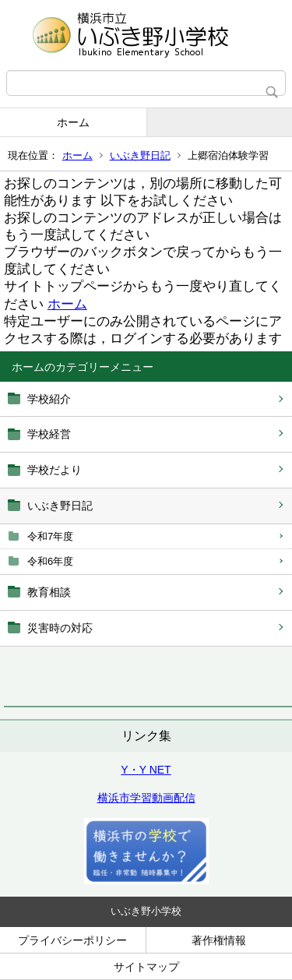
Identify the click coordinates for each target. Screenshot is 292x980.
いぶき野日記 (140, 155)
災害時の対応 (60, 628)
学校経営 (49, 434)
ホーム (73, 122)
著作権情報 (219, 940)
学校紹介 (49, 399)
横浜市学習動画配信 (146, 798)
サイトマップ (146, 967)
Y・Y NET (146, 770)
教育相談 (49, 592)
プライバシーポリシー (72, 940)
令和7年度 (50, 536)
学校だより (55, 470)
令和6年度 (50, 561)
